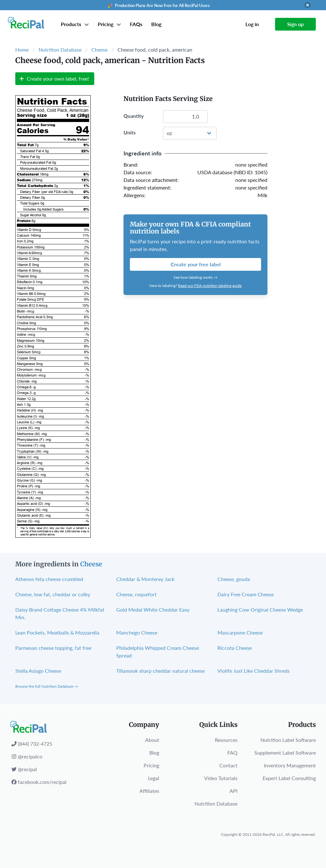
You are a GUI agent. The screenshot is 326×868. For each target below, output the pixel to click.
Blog (156, 24)
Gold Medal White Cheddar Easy (153, 610)
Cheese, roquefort (136, 594)
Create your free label (196, 264)
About (152, 740)
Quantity (134, 116)
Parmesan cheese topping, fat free (53, 648)
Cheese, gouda (234, 579)
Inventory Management (290, 765)
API (234, 791)
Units (130, 132)
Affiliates (149, 791)
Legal (154, 778)
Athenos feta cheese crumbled (49, 579)
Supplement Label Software (285, 753)
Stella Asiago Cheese (38, 671)
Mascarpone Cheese (240, 632)
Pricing (106, 24)
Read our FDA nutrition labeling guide (210, 286)
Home (22, 50)
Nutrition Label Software (288, 740)
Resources (226, 740)
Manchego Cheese (137, 632)
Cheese (99, 50)
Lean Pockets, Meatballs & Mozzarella (57, 632)
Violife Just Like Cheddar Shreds (254, 671)
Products (71, 24)
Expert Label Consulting (289, 778)
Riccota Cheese (235, 648)
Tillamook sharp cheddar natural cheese (160, 671)
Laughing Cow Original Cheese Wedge (260, 610)
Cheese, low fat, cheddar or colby (53, 594)
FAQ (232, 753)
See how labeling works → (195, 277)
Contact (228, 765)
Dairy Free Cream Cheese (246, 594)
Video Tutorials (221, 778)
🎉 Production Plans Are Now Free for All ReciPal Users (159, 5)
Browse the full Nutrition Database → (47, 686)
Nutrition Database (60, 50)
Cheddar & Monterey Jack (145, 579)
